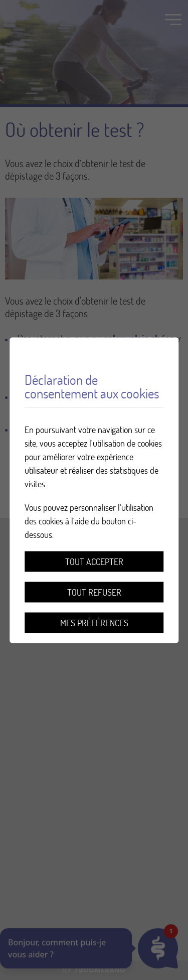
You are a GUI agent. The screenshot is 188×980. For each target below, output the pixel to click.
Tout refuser (94, 592)
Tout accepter (94, 561)
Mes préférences (94, 622)
